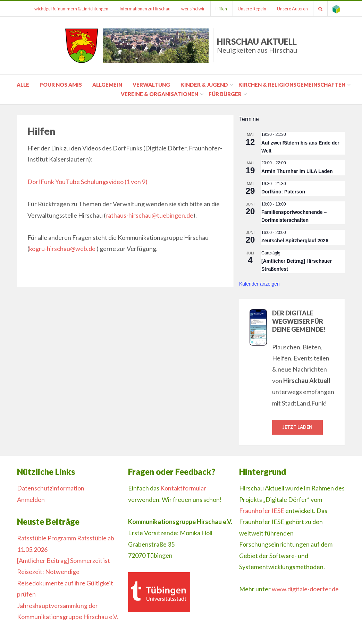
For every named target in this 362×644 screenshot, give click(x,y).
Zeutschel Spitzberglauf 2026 (295, 241)
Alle (23, 85)
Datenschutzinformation (51, 488)
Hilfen (218, 9)
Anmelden (31, 499)
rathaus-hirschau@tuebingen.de (149, 215)
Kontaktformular (183, 488)
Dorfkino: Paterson (283, 192)
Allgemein (107, 85)
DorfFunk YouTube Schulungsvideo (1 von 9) (87, 182)
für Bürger (225, 94)
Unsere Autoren (291, 9)
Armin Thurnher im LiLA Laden (297, 171)
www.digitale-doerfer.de (305, 589)
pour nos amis (61, 85)
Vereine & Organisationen (159, 94)
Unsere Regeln (250, 9)
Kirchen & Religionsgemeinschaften (292, 85)
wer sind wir (190, 9)
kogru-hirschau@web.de (62, 249)
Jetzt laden (297, 427)
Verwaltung (151, 85)
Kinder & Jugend (204, 85)
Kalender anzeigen (259, 284)
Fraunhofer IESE (262, 511)
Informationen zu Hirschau (141, 9)
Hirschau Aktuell (257, 45)
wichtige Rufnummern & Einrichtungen (67, 9)
